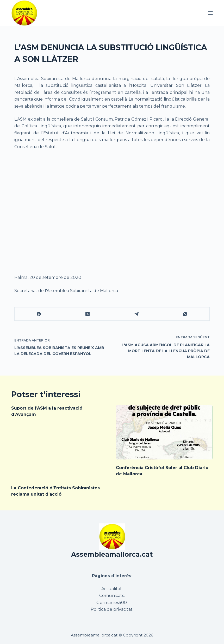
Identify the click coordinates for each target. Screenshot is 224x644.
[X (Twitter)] (88, 314)
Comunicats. (112, 596)
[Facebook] (39, 314)
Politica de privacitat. (112, 609)
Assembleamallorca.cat (112, 554)
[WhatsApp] (185, 314)
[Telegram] (137, 314)
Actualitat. (112, 589)
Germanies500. (112, 603)
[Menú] (210, 13)
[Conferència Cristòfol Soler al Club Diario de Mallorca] (164, 432)
